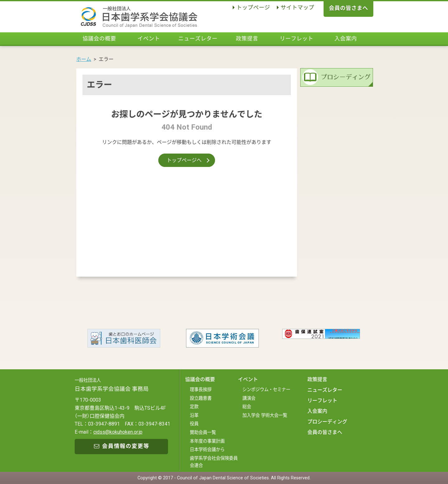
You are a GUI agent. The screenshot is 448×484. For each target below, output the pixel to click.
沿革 (194, 415)
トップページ (253, 7)
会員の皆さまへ (348, 8)
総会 (247, 407)
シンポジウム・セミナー (266, 390)
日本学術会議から (207, 450)
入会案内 (346, 39)
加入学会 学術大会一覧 (265, 415)
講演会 (249, 398)
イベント (149, 39)
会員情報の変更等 (121, 446)
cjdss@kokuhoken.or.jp (118, 432)
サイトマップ (297, 7)
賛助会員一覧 (203, 433)
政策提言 (247, 39)
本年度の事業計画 (207, 441)
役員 (194, 424)
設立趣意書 (201, 398)
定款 (194, 407)
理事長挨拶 (201, 390)
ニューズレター (198, 39)
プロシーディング (327, 422)
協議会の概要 (99, 39)
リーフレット (296, 39)
